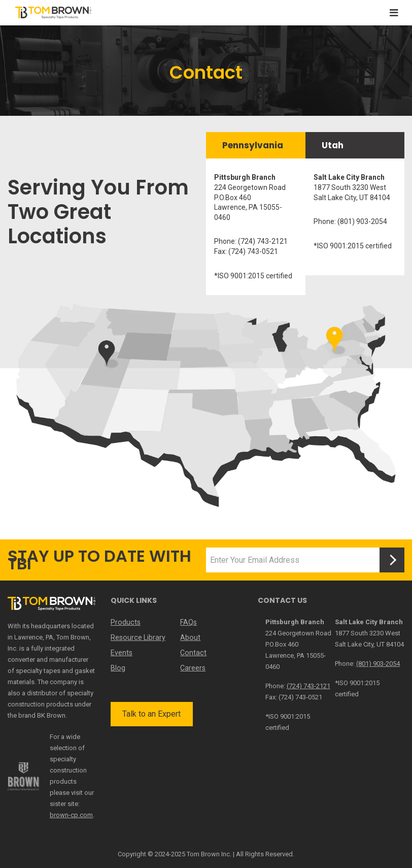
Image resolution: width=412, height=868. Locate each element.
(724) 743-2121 (308, 686)
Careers (193, 668)
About (190, 637)
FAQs (188, 622)
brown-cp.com (71, 815)
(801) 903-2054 (378, 664)
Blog (118, 668)
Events (122, 653)
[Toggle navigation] (394, 13)
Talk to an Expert (151, 714)
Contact (193, 653)
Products (125, 622)
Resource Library (138, 637)
